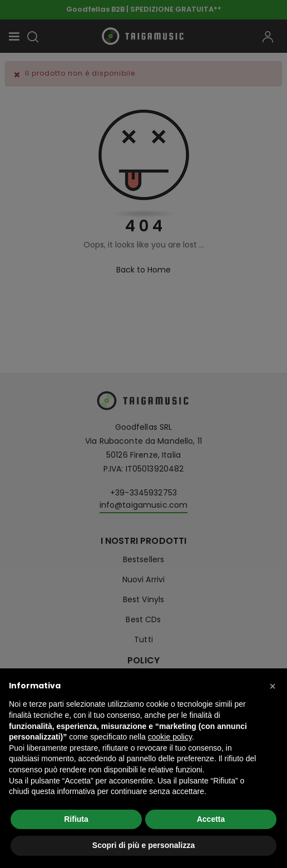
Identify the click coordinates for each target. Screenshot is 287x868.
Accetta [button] (211, 819)
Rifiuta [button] (76, 819)
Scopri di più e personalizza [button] (143, 845)
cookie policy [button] (170, 737)
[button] (273, 686)
